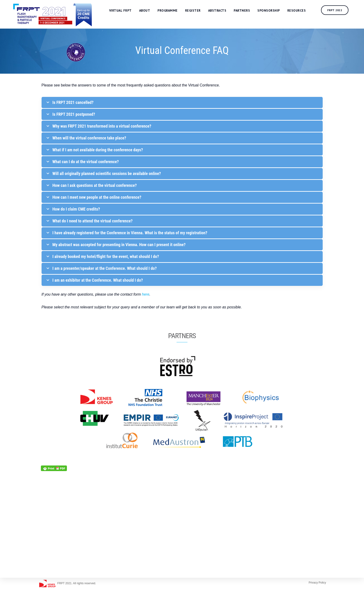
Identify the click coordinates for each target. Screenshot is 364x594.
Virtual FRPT (124, 11)
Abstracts (221, 11)
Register (197, 11)
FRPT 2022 (339, 11)
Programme (172, 11)
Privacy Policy (317, 583)
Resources (301, 11)
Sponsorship (273, 11)
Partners (246, 11)
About (149, 11)
